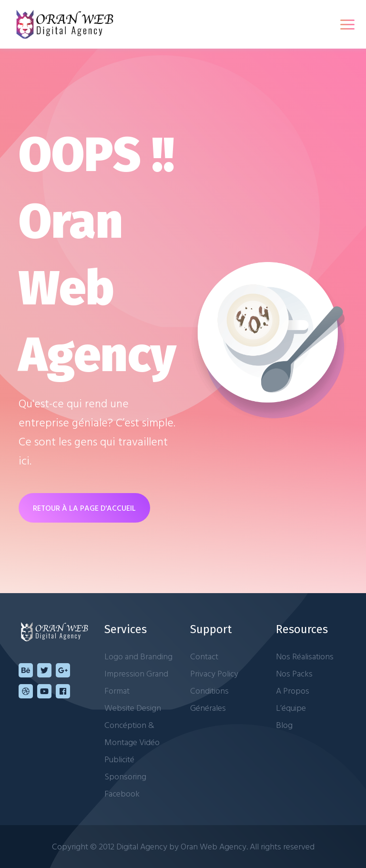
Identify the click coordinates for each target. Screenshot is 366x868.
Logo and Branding (138, 656)
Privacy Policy (214, 673)
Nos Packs (294, 673)
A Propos (293, 691)
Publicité (119, 759)
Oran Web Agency (213, 846)
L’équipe (291, 708)
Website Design (133, 708)
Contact (204, 656)
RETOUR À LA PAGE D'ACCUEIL (84, 508)
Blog (284, 725)
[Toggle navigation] (347, 25)
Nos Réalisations (305, 656)
